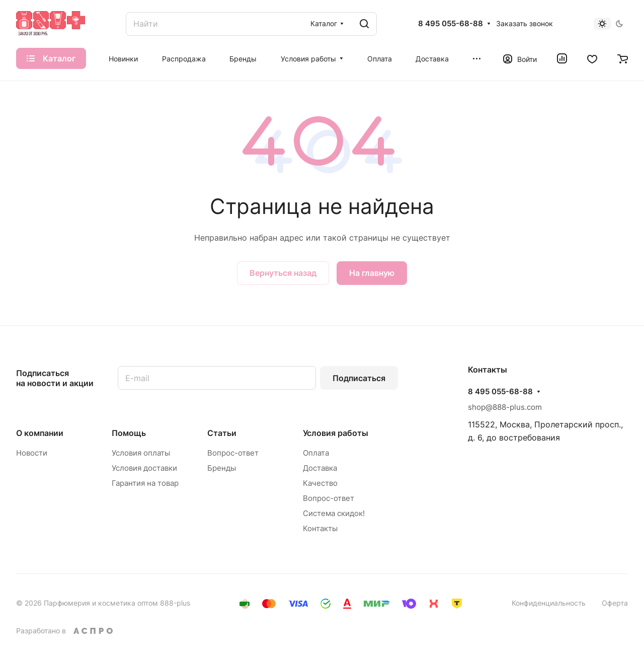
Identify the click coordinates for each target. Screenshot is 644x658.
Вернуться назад (283, 273)
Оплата (316, 453)
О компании (40, 433)
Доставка (320, 468)
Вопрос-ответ (233, 453)
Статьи (222, 433)
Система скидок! (334, 513)
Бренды (222, 468)
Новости (32, 453)
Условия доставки (144, 468)
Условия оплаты (141, 453)
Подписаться (359, 378)
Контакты (320, 528)
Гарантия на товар (145, 483)
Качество (320, 483)
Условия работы (336, 433)
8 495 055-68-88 (451, 24)
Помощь (129, 433)
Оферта (615, 603)
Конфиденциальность (549, 603)
